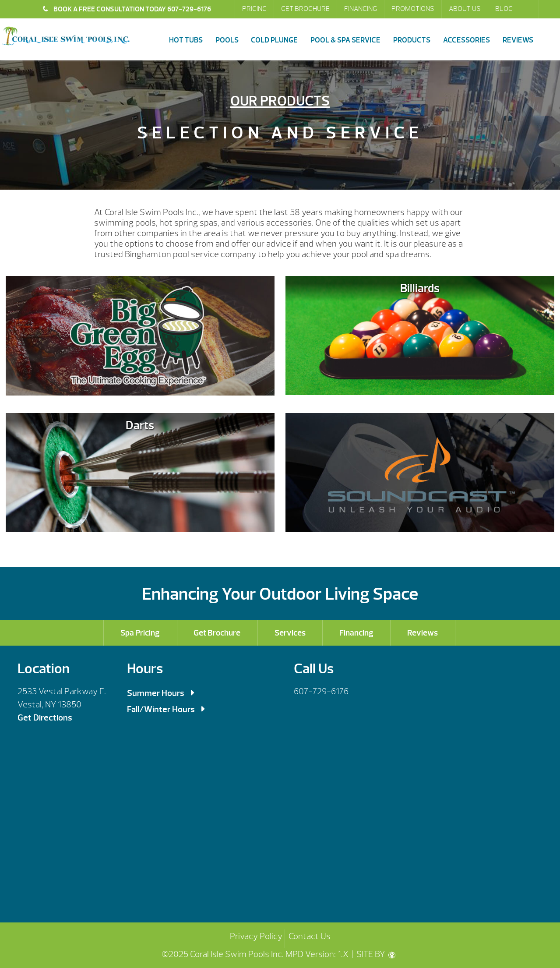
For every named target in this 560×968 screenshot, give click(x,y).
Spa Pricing (140, 633)
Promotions (413, 9)
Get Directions (45, 718)
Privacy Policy (256, 936)
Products (412, 40)
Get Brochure (305, 9)
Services (290, 633)
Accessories (467, 40)
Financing (361, 9)
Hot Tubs (186, 40)
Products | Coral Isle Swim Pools (66, 36)
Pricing (254, 9)
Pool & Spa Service (345, 40)
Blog (504, 9)
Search (530, 9)
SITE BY (376, 954)
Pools (227, 40)
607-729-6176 (321, 691)
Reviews (518, 40)
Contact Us (310, 936)
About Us (465, 9)
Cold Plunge (274, 40)
